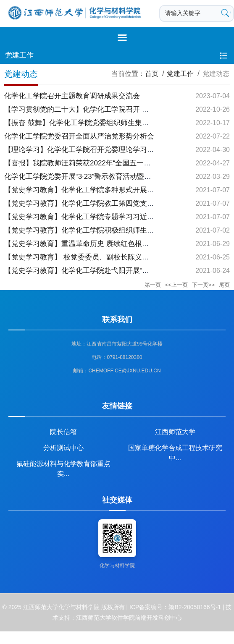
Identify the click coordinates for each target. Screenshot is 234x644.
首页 (152, 74)
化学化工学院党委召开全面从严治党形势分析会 (79, 136)
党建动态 (216, 74)
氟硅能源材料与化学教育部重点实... (63, 467)
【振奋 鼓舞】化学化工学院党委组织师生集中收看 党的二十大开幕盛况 (117, 123)
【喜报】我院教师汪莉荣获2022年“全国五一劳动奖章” (89, 163)
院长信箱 (63, 432)
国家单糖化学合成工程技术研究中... (175, 451)
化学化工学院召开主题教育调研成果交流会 (72, 96)
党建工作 (180, 74)
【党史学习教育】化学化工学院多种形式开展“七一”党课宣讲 (99, 190)
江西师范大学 (175, 432)
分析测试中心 (63, 448)
